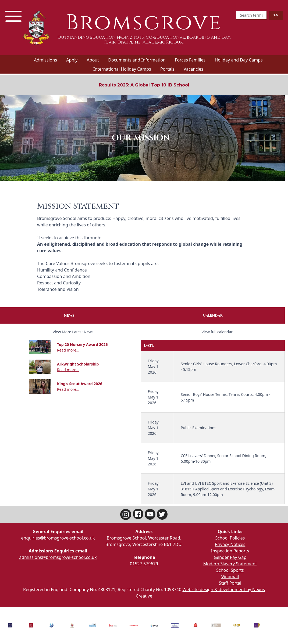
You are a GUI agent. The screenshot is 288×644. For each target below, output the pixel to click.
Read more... (68, 350)
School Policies (230, 538)
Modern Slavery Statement (230, 564)
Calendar (213, 315)
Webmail (230, 577)
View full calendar (217, 332)
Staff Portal (230, 583)
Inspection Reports (230, 551)
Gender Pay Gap (230, 557)
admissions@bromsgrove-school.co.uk (58, 557)
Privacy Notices (230, 544)
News (69, 315)
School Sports (230, 570)
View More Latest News (73, 332)
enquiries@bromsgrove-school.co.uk (58, 538)
